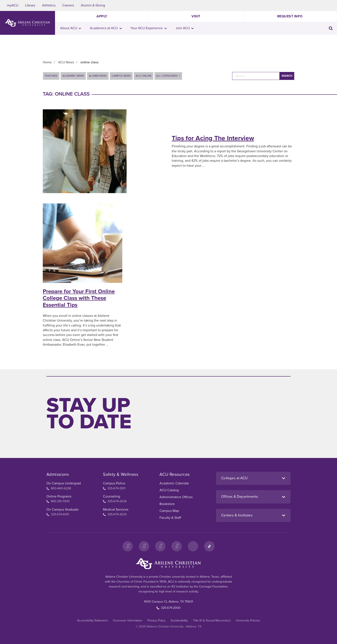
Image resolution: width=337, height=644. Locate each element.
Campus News (121, 76)
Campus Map (169, 511)
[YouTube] (177, 546)
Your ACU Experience (149, 28)
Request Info (290, 16)
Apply (102, 16)
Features (51, 76)
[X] (160, 546)
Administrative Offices (176, 497)
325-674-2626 (115, 501)
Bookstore (167, 504)
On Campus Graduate (63, 510)
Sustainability (179, 620)
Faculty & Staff (170, 518)
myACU (13, 5)
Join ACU (185, 28)
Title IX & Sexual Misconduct (212, 620)
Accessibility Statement (92, 620)
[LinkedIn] (193, 546)
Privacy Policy (156, 620)
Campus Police (114, 483)
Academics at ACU (106, 28)
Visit (196, 16)
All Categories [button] (167, 76)
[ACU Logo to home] (28, 23)
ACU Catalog (169, 490)
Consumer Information (128, 620)
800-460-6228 (59, 488)
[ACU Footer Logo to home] (168, 564)
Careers (68, 5)
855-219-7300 (58, 501)
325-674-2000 (168, 608)
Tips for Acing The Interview (213, 138)
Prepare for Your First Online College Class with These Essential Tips (79, 298)
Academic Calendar (174, 483)
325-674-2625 (115, 514)
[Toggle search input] (331, 28)
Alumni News (98, 76)
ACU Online (144, 76)
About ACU (71, 28)
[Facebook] (128, 546)
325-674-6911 (58, 514)
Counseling (112, 496)
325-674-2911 (114, 488)
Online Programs (59, 496)
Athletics (49, 5)
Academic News (73, 76)
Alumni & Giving (93, 5)
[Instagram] (144, 546)
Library (30, 5)
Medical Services (116, 510)
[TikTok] (209, 546)
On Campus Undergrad (64, 483)
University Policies (248, 620)
